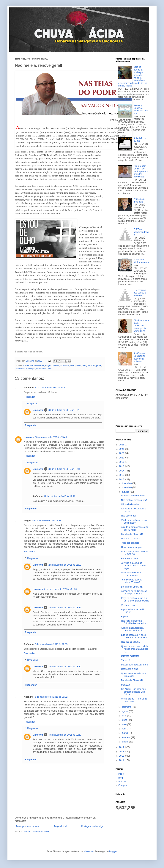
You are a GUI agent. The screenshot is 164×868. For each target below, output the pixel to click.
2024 (122, 449)
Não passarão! (128, 516)
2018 (122, 466)
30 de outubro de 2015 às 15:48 (51, 437)
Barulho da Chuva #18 (132, 534)
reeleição (20, 369)
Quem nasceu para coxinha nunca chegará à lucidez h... (135, 649)
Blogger (113, 851)
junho (125, 720)
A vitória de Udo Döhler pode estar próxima (139, 357)
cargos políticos (52, 365)
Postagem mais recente (28, 826)
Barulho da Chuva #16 (132, 680)
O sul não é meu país (132, 547)
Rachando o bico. (130, 669)
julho (124, 716)
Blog (121, 778)
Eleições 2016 (89, 365)
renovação (30, 369)
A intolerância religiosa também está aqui (132, 629)
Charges (123, 785)
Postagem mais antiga (92, 826)
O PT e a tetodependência (141, 232)
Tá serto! (126, 660)
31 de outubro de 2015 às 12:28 (59, 496)
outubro (126, 492)
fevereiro (126, 737)
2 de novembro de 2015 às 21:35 (60, 589)
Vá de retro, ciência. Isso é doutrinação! (134, 522)
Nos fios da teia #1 (130, 642)
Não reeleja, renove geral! (134, 500)
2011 (122, 760)
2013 (122, 752)
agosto (125, 711)
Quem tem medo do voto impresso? (133, 675)
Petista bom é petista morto (135, 665)
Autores (122, 782)
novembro (127, 487)
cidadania (65, 365)
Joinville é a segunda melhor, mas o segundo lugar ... (134, 566)
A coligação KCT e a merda (141, 261)
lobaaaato (89, 851)
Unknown (38, 410)
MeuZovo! (126, 685)
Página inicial (60, 826)
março (125, 733)
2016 (122, 475)
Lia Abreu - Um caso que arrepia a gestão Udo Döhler (133, 692)
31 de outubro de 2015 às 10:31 (64, 469)
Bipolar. (125, 617)
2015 (122, 479)
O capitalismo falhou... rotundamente (132, 574)
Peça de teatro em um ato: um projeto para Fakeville (135, 599)
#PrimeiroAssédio (130, 504)
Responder (29, 397)
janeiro (125, 742)
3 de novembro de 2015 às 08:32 (65, 667)
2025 (122, 445)
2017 (122, 471)
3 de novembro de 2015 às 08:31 (65, 608)
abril (124, 729)
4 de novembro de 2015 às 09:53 (65, 735)
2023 (122, 453)
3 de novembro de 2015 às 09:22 (51, 697)
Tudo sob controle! (130, 543)
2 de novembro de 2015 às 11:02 (65, 565)
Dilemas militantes (130, 656)
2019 (122, 462)
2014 (122, 747)
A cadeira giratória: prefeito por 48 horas (134, 528)
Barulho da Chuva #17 (132, 587)
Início (121, 774)
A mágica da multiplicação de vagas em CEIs (134, 592)
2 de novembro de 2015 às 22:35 (51, 644)
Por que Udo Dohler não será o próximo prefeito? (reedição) (141, 171)
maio (124, 724)
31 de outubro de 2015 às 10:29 (64, 410)
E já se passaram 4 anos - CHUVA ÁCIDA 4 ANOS (134, 636)
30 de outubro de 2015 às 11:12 (51, 388)
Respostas (33, 404)
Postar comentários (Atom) (37, 832)
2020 (122, 458)
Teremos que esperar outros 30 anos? (132, 581)
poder (99, 365)
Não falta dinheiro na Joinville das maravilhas (134, 622)
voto (49, 369)
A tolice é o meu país (139, 200)
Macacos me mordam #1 (133, 496)
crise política (76, 365)
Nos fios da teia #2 (130, 539)
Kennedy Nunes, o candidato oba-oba (141, 109)
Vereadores (41, 369)
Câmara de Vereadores (34, 365)
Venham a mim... (130, 605)
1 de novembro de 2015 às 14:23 (48, 521)
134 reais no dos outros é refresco (140, 293)
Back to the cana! (130, 559)
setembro (127, 707)
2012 (122, 756)
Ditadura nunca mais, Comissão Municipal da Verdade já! (141, 326)
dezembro (127, 483)
